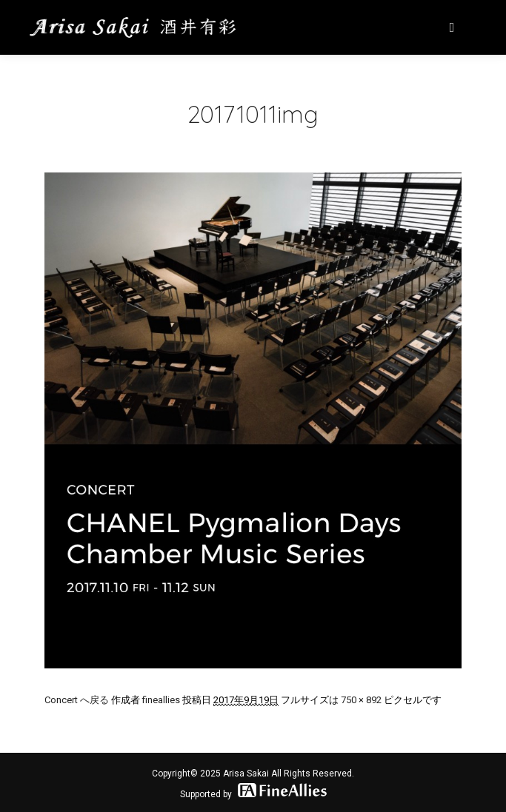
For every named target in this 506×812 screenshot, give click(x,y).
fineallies (161, 700)
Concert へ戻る (77, 700)
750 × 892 (361, 700)
